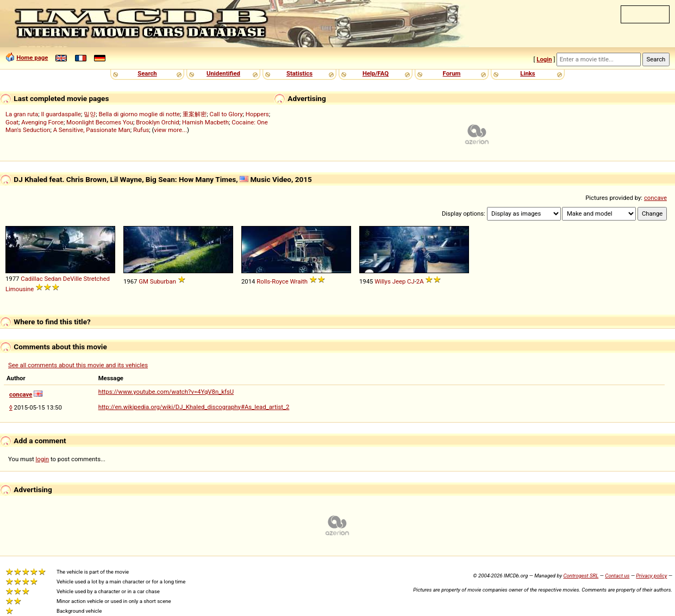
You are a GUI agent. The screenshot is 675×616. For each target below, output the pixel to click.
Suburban (163, 281)
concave (655, 198)
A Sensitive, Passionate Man (92, 130)
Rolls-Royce (273, 281)
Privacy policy (651, 576)
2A (420, 281)
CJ (411, 281)
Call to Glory (226, 114)
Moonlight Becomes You (100, 122)
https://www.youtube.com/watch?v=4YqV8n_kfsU (166, 392)
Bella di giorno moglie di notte (139, 114)
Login (544, 59)
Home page (32, 58)
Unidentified (223, 73)
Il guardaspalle (61, 114)
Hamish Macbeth (205, 122)
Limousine (20, 289)
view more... (170, 130)
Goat (12, 122)
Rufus (141, 130)
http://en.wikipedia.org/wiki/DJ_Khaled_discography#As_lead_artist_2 (194, 407)
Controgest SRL (581, 576)
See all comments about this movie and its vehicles (78, 365)
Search (147, 73)
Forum (452, 73)
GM (143, 281)
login (43, 459)
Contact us (617, 576)
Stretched (96, 279)
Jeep (399, 281)
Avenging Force (42, 122)
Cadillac (32, 279)
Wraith (299, 281)
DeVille (73, 279)
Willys (383, 281)
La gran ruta (22, 114)
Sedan (53, 279)
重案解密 (195, 114)
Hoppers (257, 114)
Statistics (299, 73)
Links (527, 73)
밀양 (90, 114)
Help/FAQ (376, 73)
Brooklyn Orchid (157, 122)
